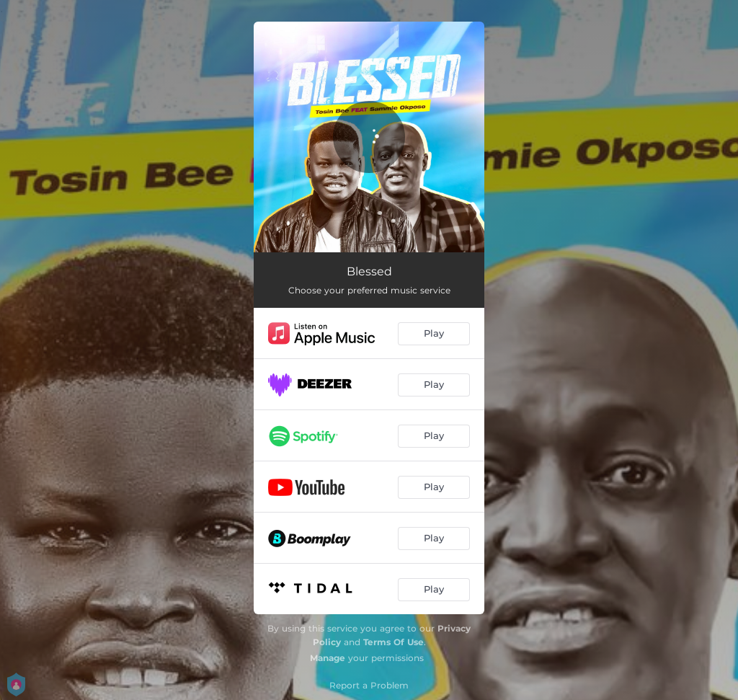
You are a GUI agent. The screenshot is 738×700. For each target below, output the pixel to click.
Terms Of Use (394, 642)
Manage (328, 658)
